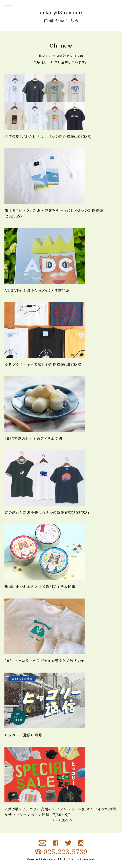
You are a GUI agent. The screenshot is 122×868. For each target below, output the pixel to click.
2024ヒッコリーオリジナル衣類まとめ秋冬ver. (45, 661)
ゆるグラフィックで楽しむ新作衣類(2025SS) (43, 364)
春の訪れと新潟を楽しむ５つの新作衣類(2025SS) (47, 513)
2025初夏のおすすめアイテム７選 (33, 438)
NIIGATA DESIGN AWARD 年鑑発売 (37, 290)
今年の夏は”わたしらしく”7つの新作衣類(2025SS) (48, 136)
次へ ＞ (67, 820)
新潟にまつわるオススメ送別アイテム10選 (40, 587)
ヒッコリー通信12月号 (23, 735)
